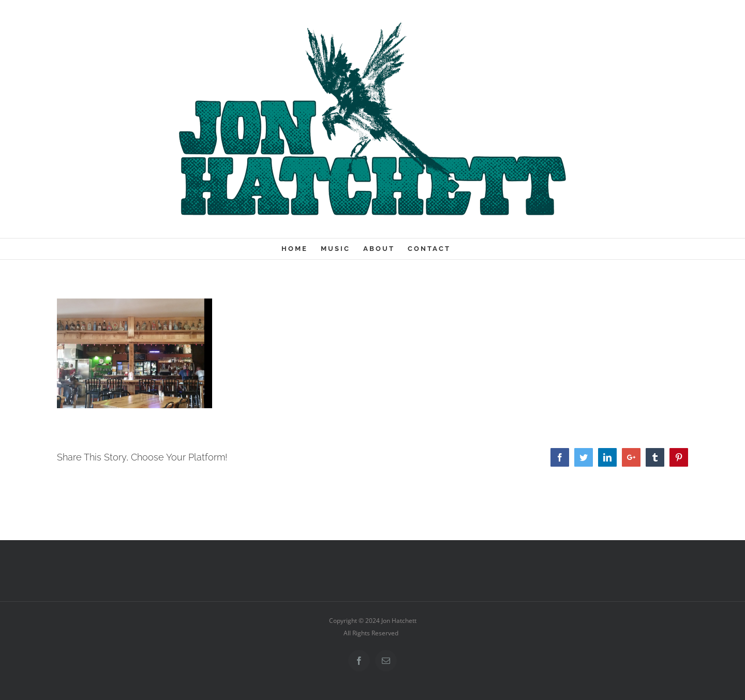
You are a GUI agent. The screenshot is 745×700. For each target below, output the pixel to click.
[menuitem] (301, 249)
